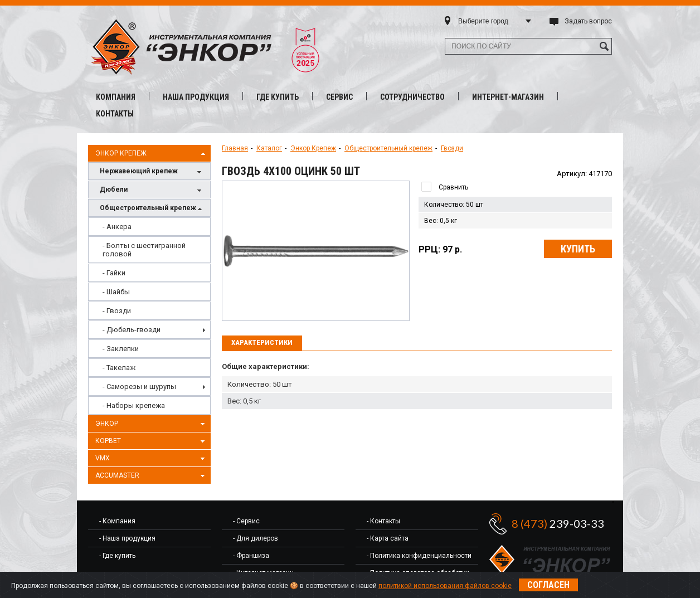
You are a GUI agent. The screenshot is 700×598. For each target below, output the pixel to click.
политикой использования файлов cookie (445, 586)
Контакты (115, 114)
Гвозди (452, 148)
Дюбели (152, 190)
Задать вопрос (588, 21)
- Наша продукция (127, 538)
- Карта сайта (388, 538)
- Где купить (117, 556)
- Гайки (114, 273)
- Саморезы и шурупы (139, 386)
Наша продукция (196, 97)
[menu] (149, 316)
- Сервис (246, 521)
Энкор (152, 424)
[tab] (262, 343)
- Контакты (383, 521)
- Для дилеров (256, 538)
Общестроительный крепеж (152, 209)
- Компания (117, 521)
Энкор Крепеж (152, 154)
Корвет (152, 441)
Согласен (548, 585)
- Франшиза (251, 556)
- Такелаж (119, 368)
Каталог (269, 148)
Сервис (339, 97)
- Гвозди (117, 311)
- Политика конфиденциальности (419, 556)
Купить (578, 249)
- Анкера (117, 227)
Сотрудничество (412, 97)
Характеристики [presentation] (262, 342)
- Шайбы (116, 292)
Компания (116, 97)
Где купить (278, 97)
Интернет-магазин (508, 97)
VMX (152, 459)
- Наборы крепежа (134, 405)
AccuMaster (152, 476)
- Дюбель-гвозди (132, 330)
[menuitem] (149, 227)
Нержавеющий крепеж (152, 172)
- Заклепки (121, 349)
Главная (235, 148)
